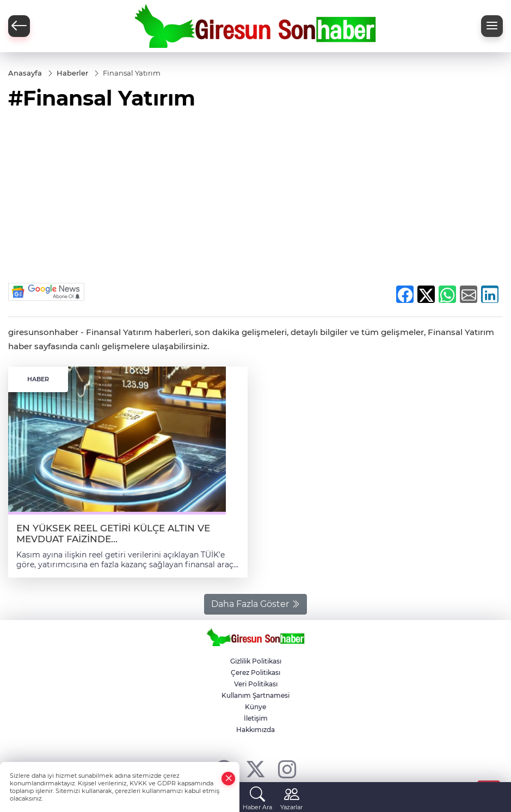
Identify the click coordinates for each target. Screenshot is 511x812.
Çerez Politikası (255, 672)
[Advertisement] (255, 201)
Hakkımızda (255, 730)
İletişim (256, 718)
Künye (255, 707)
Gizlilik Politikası (256, 661)
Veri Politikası (256, 684)
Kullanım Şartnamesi (255, 695)
